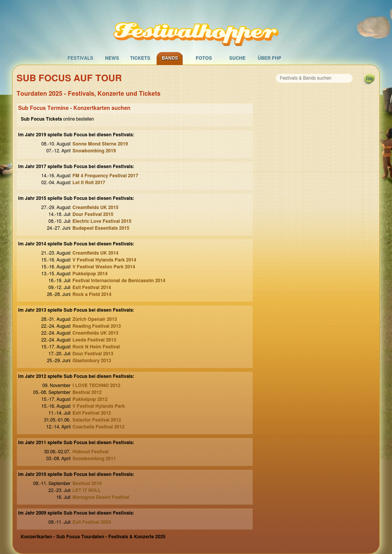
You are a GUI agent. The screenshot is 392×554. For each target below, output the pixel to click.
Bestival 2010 (87, 484)
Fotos (204, 58)
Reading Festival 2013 (97, 326)
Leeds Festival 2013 (94, 340)
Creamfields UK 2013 (95, 333)
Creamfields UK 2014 (95, 253)
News (112, 58)
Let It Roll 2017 (89, 183)
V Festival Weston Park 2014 (104, 267)
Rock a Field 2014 (92, 294)
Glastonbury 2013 (92, 361)
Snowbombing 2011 (94, 459)
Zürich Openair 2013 (95, 319)
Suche (238, 58)
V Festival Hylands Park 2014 (104, 260)
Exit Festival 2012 (92, 413)
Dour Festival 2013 (93, 354)
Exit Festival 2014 (92, 288)
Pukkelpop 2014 (90, 274)
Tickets (140, 58)
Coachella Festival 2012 (98, 427)
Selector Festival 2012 (97, 420)
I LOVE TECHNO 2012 (96, 386)
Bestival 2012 (87, 392)
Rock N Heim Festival (96, 347)
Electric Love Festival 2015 (102, 221)
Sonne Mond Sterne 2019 (100, 144)
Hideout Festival (90, 452)
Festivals (80, 58)
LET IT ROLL (87, 490)
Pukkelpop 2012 (90, 399)
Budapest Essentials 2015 (101, 228)
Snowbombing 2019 (94, 151)
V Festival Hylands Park (99, 406)
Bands (170, 58)
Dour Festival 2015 (93, 214)
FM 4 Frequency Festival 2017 (105, 176)
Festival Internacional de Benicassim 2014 (119, 281)
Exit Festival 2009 (92, 522)
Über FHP (269, 58)
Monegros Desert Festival (101, 497)
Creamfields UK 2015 (95, 208)
